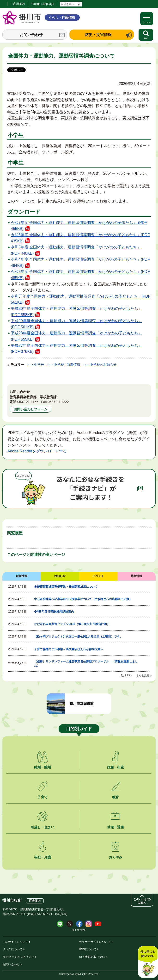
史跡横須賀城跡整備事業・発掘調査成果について (66, 587)
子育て (43, 797)
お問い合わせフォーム (30, 409)
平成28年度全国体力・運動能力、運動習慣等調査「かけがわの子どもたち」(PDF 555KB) (76, 336)
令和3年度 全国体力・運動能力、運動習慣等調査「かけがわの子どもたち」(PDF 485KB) (80, 275)
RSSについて (88, 949)
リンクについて (12, 949)
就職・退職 (115, 827)
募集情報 (136, 576)
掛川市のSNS (79, 930)
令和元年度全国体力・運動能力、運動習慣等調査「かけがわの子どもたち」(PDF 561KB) (81, 299)
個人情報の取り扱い (92, 957)
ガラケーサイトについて (95, 942)
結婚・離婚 (43, 767)
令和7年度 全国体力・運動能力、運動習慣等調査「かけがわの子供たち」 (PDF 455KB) (79, 226)
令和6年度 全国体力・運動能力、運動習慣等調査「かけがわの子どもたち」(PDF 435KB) (80, 238)
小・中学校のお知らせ (100, 365)
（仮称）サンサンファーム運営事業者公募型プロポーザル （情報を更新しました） (86, 664)
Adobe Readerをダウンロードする (37, 451)
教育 (115, 797)
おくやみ (115, 857)
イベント (98, 576)
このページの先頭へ (142, 901)
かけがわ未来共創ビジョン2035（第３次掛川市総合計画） (72, 624)
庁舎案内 (35, 901)
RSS (127, 675)
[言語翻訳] (71, 4)
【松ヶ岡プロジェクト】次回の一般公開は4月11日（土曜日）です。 (78, 637)
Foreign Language (42, 4)
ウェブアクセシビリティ (18, 957)
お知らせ (60, 576)
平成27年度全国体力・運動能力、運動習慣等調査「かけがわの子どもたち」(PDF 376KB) (76, 349)
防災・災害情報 (98, 35)
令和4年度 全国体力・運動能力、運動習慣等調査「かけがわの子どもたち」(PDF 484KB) (80, 262)
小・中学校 (36, 365)
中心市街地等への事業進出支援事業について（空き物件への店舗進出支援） (83, 599)
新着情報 (73, 365)
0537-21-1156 (28, 402)
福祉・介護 (43, 857)
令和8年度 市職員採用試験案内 (54, 612)
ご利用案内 (18, 4)
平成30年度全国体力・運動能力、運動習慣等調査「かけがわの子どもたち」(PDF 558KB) (76, 312)
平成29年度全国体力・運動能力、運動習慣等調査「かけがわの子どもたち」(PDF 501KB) (76, 324)
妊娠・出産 (115, 767)
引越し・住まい (43, 827)
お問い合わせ (31, 35)
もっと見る (143, 675)
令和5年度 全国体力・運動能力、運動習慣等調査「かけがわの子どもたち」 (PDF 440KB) (76, 250)
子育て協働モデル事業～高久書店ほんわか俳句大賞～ (69, 649)
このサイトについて (15, 942)
